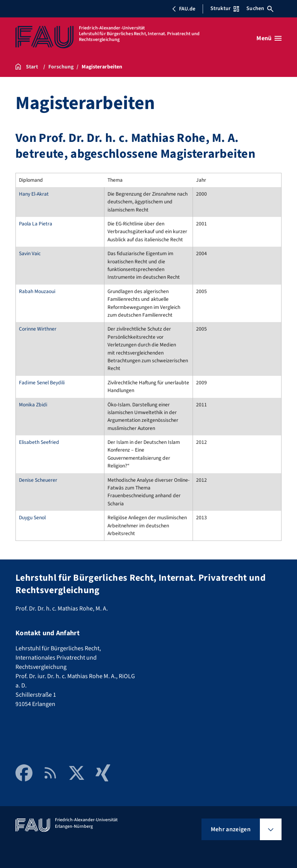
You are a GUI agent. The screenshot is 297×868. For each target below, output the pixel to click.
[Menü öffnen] (269, 38)
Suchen (260, 9)
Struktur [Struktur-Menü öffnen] (225, 9)
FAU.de (184, 9)
